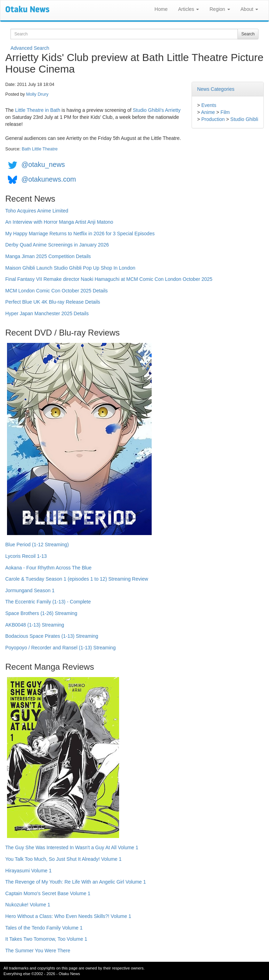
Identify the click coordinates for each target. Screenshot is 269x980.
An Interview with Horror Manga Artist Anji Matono (59, 222)
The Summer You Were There (38, 951)
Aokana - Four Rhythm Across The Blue (48, 568)
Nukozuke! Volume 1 (28, 905)
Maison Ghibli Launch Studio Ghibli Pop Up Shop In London (70, 268)
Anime (208, 112)
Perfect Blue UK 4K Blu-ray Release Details (53, 302)
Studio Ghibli (244, 119)
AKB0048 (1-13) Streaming (35, 625)
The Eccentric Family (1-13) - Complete (48, 602)
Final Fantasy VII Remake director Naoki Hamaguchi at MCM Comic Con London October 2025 (109, 279)
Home (161, 9)
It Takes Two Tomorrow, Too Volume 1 (46, 939)
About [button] (249, 9)
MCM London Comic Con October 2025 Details (57, 291)
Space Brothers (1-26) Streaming (41, 613)
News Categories (216, 89)
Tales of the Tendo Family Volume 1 (44, 928)
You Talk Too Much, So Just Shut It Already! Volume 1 (63, 859)
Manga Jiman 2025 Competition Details (48, 256)
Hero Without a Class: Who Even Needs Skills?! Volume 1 (68, 916)
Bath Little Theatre (40, 149)
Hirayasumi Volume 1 (28, 871)
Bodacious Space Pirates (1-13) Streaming (52, 636)
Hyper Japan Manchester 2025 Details (47, 313)
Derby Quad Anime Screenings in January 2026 (57, 245)
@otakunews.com (49, 179)
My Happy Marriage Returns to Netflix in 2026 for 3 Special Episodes (80, 234)
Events (209, 105)
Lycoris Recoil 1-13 (26, 556)
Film (225, 112)
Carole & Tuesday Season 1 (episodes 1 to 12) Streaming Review (77, 579)
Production (213, 119)
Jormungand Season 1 (30, 590)
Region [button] (220, 9)
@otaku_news (43, 164)
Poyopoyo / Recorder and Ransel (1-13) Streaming (60, 648)
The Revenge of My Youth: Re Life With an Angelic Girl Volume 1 (76, 882)
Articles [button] (188, 9)
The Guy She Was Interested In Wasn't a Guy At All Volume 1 (72, 847)
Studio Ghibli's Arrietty (157, 110)
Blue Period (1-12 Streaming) (37, 545)
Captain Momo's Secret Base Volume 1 (48, 893)
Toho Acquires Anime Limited (37, 211)
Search (248, 34)
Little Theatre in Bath (38, 110)
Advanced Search (30, 48)
